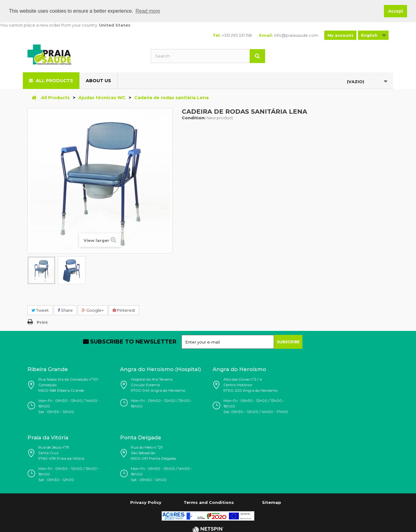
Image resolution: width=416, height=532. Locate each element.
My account (340, 35)
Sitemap (272, 502)
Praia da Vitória (48, 437)
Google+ (93, 310)
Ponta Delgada (140, 437)
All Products (54, 80)
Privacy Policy (146, 502)
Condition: (194, 117)
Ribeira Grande (48, 369)
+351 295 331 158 (237, 35)
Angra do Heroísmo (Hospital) (160, 369)
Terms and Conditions (209, 502)
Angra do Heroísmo (239, 369)
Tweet (40, 310)
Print (42, 322)
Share (65, 310)
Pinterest (124, 310)
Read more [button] (148, 11)
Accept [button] (396, 11)
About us (98, 80)
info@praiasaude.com (296, 35)
